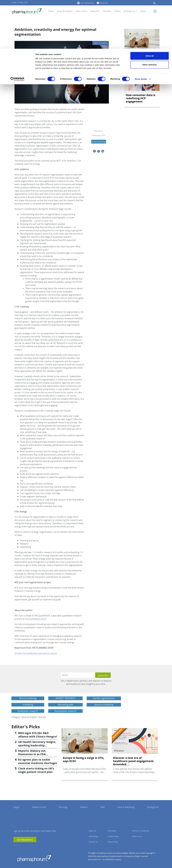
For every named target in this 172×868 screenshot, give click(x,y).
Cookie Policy (113, 836)
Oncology (63, 807)
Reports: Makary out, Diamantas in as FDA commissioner (32, 754)
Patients (84, 807)
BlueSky (24, 846)
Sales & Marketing (126, 807)
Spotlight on (153, 807)
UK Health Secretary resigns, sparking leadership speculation (37, 745)
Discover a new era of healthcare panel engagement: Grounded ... (134, 761)
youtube (15, 846)
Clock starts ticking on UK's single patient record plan (36, 770)
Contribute (112, 831)
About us (92, 831)
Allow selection (149, 16)
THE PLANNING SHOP (36, 619)
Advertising (93, 836)
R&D (103, 807)
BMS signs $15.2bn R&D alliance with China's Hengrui (37, 735)
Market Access (39, 807)
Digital (17, 807)
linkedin (19, 846)
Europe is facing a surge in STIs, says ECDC (141, 54)
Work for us (137, 836)
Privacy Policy (113, 842)
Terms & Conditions (141, 831)
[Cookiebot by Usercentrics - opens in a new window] (17, 30)
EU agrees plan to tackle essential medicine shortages (38, 761)
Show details (141, 30)
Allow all (150, 7)
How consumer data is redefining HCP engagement (141, 98)
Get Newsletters (25, 840)
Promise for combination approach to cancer (36, 653)
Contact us (93, 842)
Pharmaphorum (34, 858)
